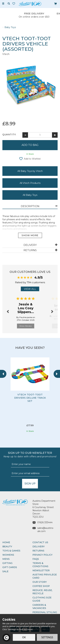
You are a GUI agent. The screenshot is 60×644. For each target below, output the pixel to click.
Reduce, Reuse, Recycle (42, 592)
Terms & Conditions (40, 565)
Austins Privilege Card (45, 576)
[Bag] (56, 4)
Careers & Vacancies (39, 607)
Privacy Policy (42, 555)
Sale (5, 571)
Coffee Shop (41, 586)
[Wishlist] (14, 4)
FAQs (36, 559)
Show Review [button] (26, 326)
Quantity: (9, 135)
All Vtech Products (30, 183)
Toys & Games (11, 551)
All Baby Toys (30, 195)
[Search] (9, 4)
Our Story (40, 582)
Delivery (39, 547)
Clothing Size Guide (42, 599)
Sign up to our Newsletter (30, 455)
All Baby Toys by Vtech (30, 171)
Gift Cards (10, 567)
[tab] (30, 206)
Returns (38, 551)
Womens (8, 555)
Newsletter (41, 570)
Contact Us (40, 542)
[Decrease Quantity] (25, 135)
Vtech (6, 54)
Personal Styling (45, 612)
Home (6, 542)
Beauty (7, 547)
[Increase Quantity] (55, 135)
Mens (6, 559)
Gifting (7, 563)
